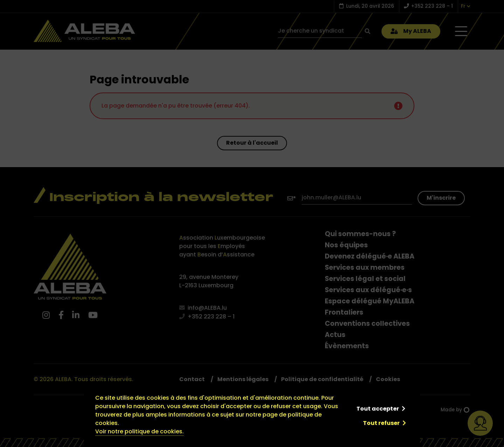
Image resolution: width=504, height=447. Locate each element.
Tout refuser (381, 423)
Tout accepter (378, 409)
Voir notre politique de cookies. (139, 431)
